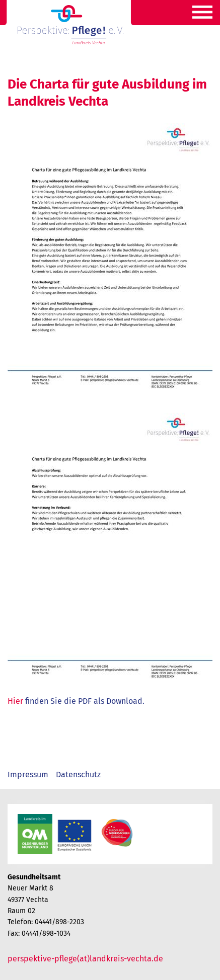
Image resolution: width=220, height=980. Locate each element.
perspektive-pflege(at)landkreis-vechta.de (85, 959)
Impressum (28, 774)
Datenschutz (78, 774)
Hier (15, 701)
